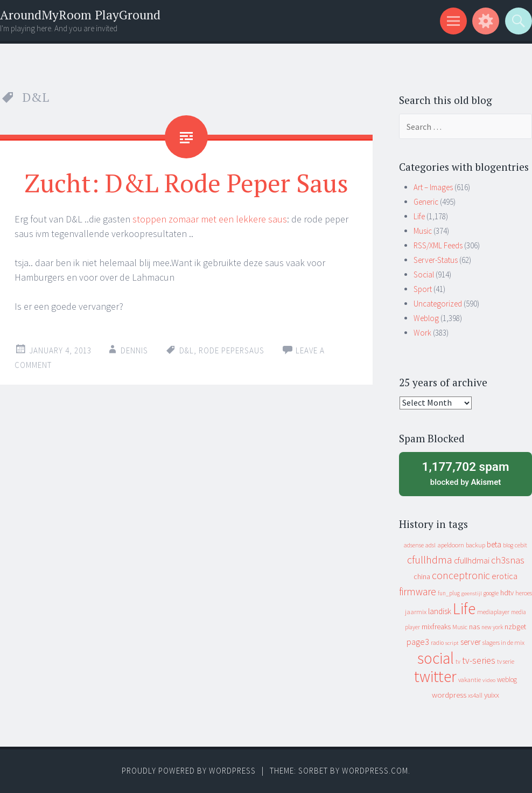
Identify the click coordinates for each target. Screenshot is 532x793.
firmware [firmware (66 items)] (418, 592)
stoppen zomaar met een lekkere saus (210, 219)
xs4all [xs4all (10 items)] (475, 695)
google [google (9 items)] (491, 593)
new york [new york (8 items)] (492, 627)
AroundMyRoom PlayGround (80, 15)
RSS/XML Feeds (438, 245)
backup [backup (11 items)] (475, 545)
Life (419, 216)
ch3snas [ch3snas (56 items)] (508, 560)
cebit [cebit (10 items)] (521, 545)
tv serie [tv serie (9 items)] (506, 662)
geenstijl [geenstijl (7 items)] (472, 593)
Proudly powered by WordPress (189, 771)
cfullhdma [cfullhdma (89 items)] (430, 559)
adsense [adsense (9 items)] (414, 545)
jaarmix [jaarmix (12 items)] (416, 612)
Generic (426, 202)
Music (423, 231)
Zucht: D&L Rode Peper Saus (186, 183)
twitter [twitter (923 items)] (435, 676)
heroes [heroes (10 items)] (524, 593)
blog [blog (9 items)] (508, 545)
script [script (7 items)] (452, 643)
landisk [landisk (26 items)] (440, 611)
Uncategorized (438, 304)
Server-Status (436, 260)
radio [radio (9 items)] (437, 643)
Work (422, 333)
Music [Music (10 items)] (460, 627)
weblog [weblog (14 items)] (507, 680)
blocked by (465, 473)
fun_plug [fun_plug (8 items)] (449, 593)
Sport (423, 289)
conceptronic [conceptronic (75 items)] (461, 575)
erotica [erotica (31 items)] (505, 576)
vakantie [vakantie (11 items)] (470, 680)
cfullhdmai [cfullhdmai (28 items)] (472, 561)
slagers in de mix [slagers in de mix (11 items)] (503, 642)
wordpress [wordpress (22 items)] (449, 695)
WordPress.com (375, 771)
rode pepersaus (232, 350)
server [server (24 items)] (471, 642)
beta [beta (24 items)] (494, 544)
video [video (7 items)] (489, 680)
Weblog (426, 318)
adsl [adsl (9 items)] (430, 545)
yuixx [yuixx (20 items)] (492, 695)
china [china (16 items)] (422, 577)
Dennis (134, 350)
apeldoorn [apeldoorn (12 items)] (451, 545)
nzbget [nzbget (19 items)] (515, 627)
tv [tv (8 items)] (458, 662)
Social (424, 274)
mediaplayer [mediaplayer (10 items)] (493, 612)
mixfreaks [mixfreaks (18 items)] (436, 627)
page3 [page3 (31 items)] (418, 642)
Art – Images (433, 187)
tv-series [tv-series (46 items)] (479, 660)
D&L (187, 350)
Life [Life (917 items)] (464, 608)
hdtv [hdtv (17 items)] (507, 593)
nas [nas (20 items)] (474, 627)
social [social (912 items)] (436, 658)
